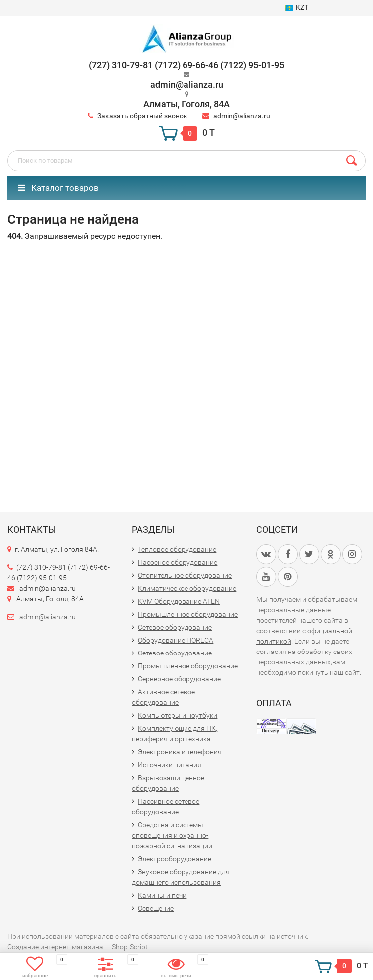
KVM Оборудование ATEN (179, 601)
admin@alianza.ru (242, 116)
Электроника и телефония (180, 752)
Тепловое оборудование (177, 549)
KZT (296, 7)
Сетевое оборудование (175, 627)
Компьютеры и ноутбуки (178, 715)
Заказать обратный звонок (142, 116)
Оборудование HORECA (176, 640)
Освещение (156, 908)
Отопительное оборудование (185, 575)
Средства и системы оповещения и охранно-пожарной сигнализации (172, 835)
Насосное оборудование (178, 562)
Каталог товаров (58, 188)
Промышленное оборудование (188, 614)
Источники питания (170, 765)
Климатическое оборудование (187, 588)
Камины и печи (162, 895)
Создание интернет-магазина (55, 947)
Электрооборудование (175, 859)
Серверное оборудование (179, 679)
